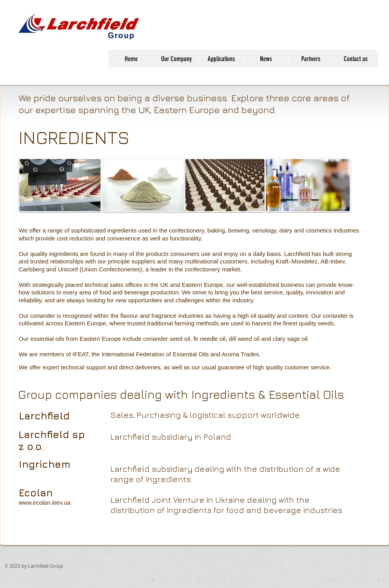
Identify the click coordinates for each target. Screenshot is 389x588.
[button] (176, 59)
